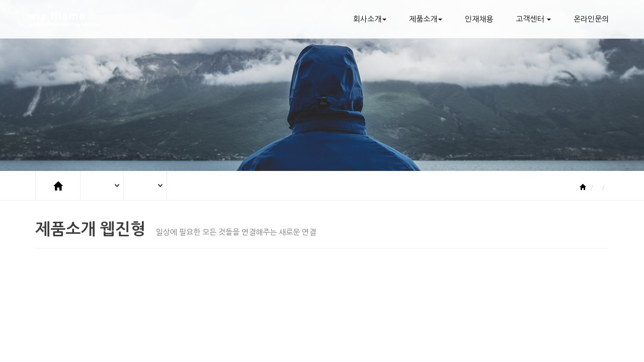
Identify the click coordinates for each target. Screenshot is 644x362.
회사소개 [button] (370, 19)
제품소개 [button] (426, 19)
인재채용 (479, 19)
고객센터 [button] (533, 19)
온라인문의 (591, 19)
